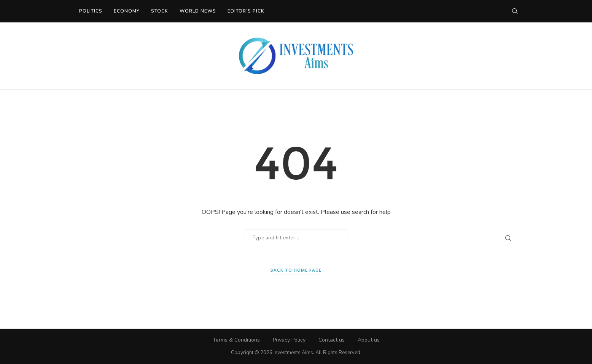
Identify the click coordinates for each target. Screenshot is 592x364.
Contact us (332, 340)
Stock (160, 11)
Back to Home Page (296, 270)
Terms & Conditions (236, 340)
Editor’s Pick (246, 11)
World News (198, 11)
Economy (127, 11)
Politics (91, 11)
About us (369, 340)
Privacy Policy (289, 340)
